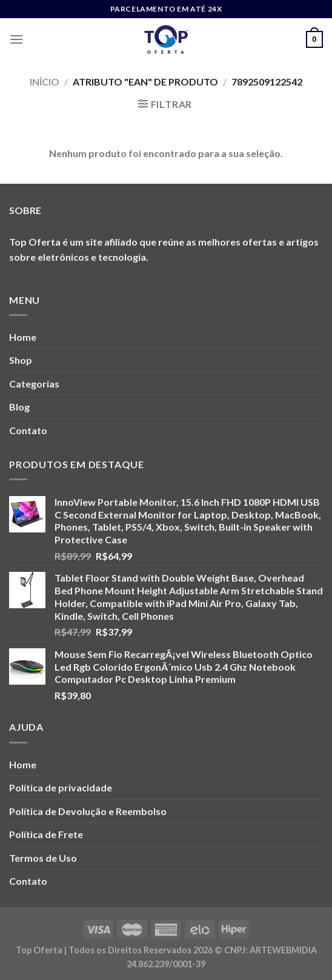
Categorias (34, 384)
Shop (21, 360)
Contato (28, 430)
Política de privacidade (61, 787)
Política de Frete (46, 834)
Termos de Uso (43, 858)
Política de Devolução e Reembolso (88, 811)
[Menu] (16, 39)
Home (23, 337)
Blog (19, 407)
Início (45, 82)
